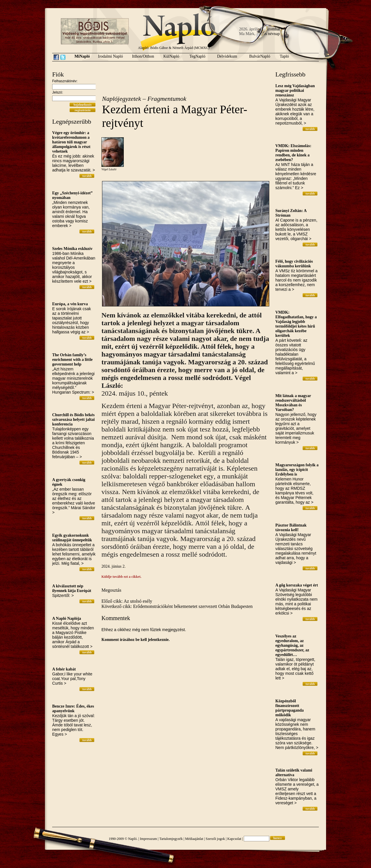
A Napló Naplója (67, 618)
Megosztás (111, 590)
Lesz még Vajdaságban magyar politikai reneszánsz (295, 91)
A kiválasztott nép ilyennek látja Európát (72, 588)
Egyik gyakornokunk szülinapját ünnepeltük (72, 538)
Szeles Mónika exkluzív (72, 249)
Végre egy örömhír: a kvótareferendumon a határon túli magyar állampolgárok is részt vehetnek (71, 142)
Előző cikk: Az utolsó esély (127, 601)
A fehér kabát (64, 669)
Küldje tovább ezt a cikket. (121, 577)
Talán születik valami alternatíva (294, 773)
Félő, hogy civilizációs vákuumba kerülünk (294, 264)
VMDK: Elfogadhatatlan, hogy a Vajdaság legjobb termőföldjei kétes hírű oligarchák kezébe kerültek (296, 324)
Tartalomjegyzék (171, 839)
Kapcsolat (234, 839)
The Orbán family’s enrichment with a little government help (72, 360)
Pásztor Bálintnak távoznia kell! (291, 528)
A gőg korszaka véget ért (297, 585)
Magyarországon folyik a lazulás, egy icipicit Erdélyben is (297, 470)
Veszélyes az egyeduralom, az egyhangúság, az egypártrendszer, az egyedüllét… (292, 645)
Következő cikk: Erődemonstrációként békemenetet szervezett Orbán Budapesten (177, 606)
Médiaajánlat (194, 839)
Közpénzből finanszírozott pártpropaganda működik (290, 708)
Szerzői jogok (215, 839)
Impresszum (149, 839)
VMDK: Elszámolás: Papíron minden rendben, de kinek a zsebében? (293, 153)
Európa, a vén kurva (70, 304)
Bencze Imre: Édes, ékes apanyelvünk (73, 709)
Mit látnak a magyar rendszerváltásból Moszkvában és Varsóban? (293, 403)
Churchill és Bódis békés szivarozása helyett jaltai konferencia (73, 420)
